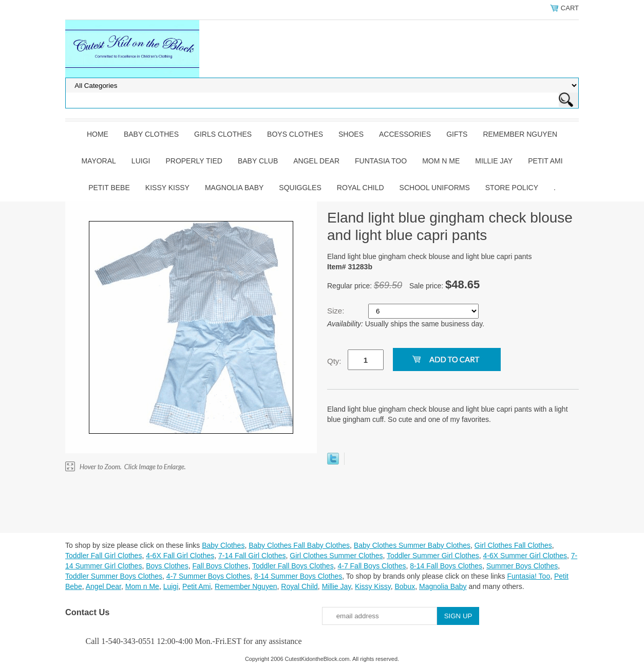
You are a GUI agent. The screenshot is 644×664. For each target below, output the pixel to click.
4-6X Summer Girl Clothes (525, 556)
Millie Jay (494, 161)
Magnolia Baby (234, 188)
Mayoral (98, 161)
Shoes (351, 134)
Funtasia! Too (528, 576)
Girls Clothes (223, 134)
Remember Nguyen (520, 134)
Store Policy (512, 188)
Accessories (405, 134)
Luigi (141, 161)
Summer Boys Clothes (522, 566)
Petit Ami (545, 161)
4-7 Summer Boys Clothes (208, 576)
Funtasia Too (381, 161)
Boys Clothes (295, 134)
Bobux (405, 586)
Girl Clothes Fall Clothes (513, 545)
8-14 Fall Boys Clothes (446, 566)
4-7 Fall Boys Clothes (372, 566)
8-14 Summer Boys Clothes (298, 576)
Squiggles (300, 188)
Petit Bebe (109, 188)
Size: (337, 311)
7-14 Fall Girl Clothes (252, 556)
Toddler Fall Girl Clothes (103, 556)
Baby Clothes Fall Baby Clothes (299, 545)
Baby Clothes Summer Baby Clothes (412, 545)
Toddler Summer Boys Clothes (114, 576)
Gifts (457, 134)
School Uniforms (435, 188)
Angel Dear (316, 161)
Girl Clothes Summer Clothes (336, 556)
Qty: (334, 361)
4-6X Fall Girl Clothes (180, 556)
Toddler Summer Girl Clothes (433, 556)
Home (98, 134)
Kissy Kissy (167, 188)
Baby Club (258, 161)
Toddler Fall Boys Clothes (293, 566)
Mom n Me (441, 161)
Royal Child (361, 188)
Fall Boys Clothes (220, 566)
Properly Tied (194, 161)
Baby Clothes (151, 134)
